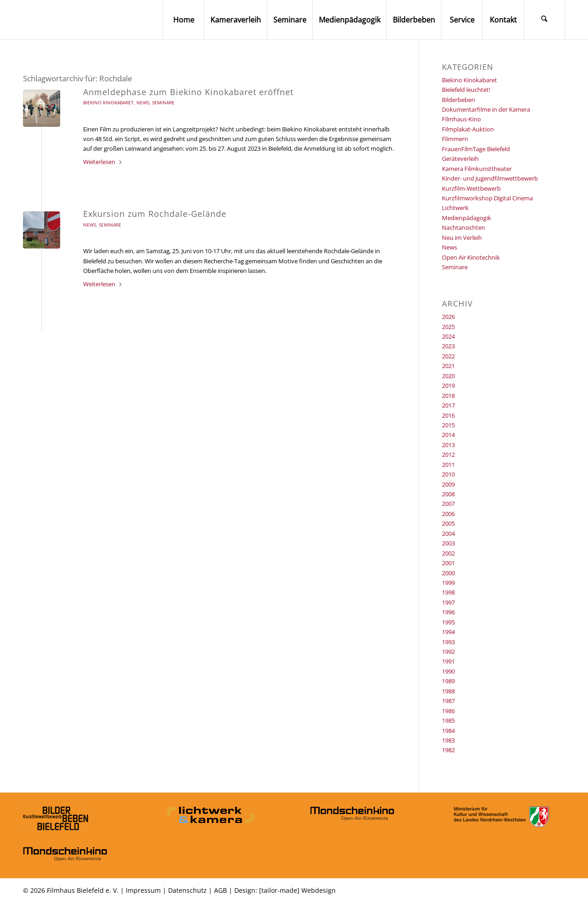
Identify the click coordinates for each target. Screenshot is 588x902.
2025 (448, 327)
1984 (448, 731)
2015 (448, 425)
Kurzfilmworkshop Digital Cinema (487, 198)
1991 (448, 661)
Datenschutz (187, 890)
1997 (448, 602)
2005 (448, 523)
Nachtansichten (464, 227)
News (143, 102)
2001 (448, 563)
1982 (448, 750)
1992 (448, 652)
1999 (448, 583)
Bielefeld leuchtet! (466, 90)
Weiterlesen (103, 162)
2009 (448, 484)
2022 (448, 356)
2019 (448, 386)
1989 (448, 681)
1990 (448, 671)
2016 (448, 415)
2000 (448, 573)
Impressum (143, 890)
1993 (448, 642)
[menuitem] (183, 20)
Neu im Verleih (462, 238)
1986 (448, 711)
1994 (448, 632)
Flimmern (455, 139)
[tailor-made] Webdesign (297, 890)
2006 (448, 514)
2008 (448, 494)
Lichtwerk (455, 208)
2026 (448, 317)
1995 (448, 622)
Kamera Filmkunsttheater (477, 169)
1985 (448, 720)
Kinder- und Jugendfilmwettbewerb (490, 178)
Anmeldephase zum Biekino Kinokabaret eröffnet (188, 92)
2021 (448, 366)
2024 (448, 336)
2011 (448, 465)
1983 (448, 740)
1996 (448, 612)
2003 (448, 543)
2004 (448, 533)
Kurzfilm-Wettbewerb (471, 188)
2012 (448, 454)
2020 (448, 376)
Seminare (163, 102)
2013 (448, 445)
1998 (448, 592)
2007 (448, 504)
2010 (448, 474)
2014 (448, 435)
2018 (448, 396)
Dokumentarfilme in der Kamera (486, 109)
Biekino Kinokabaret (108, 102)
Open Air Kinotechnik (471, 257)
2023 (448, 346)
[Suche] (544, 20)
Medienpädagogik (466, 218)
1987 (448, 701)
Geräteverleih (460, 159)
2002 (448, 553)
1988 (448, 691)
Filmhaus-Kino (461, 119)
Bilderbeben (458, 100)
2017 (448, 405)
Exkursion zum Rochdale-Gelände (155, 214)
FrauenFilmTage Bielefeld (476, 149)
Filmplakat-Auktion (468, 129)
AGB (220, 890)
